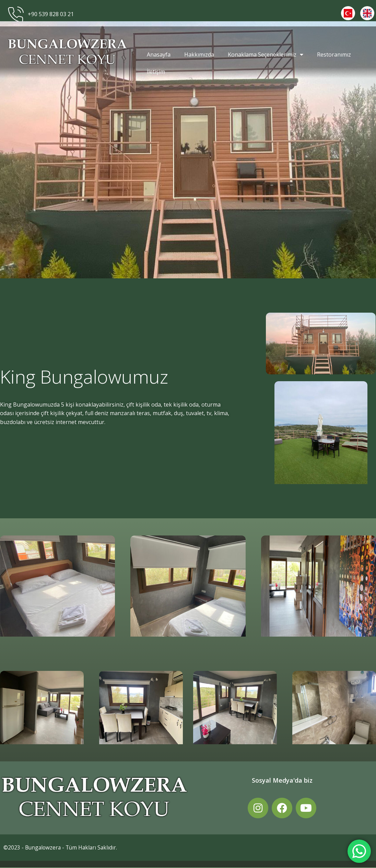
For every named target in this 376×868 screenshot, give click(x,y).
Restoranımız (334, 55)
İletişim (156, 72)
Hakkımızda (199, 55)
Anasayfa (159, 55)
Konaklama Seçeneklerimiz (266, 55)
